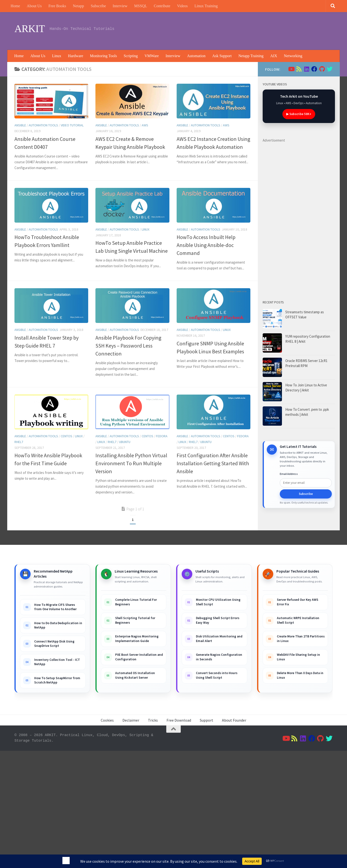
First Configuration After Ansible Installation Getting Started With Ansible (213, 463)
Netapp (78, 6)
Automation (196, 56)
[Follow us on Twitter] (330, 69)
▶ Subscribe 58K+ (299, 114)
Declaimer (131, 720)
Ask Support (222, 56)
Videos (182, 6)
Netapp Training (251, 56)
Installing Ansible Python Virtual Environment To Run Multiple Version (131, 463)
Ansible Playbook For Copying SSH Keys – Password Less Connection (128, 346)
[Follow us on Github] (322, 69)
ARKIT (30, 29)
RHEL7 (19, 442)
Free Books (57, 6)
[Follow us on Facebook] (314, 69)
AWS (145, 125)
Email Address (289, 474)
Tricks (153, 720)
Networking (293, 56)
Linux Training (206, 6)
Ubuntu (125, 442)
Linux (57, 56)
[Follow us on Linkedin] (307, 69)
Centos (67, 436)
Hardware (76, 56)
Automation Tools (43, 125)
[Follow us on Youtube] (291, 69)
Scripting (131, 56)
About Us (34, 6)
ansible (20, 125)
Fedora (162, 436)
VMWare (152, 56)
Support (207, 720)
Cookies (107, 720)
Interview (120, 6)
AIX (274, 56)
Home (15, 6)
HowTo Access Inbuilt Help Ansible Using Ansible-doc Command (206, 245)
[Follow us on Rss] (299, 69)
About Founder (234, 720)
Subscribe (98, 6)
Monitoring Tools (103, 56)
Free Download (179, 720)
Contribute (162, 6)
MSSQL (141, 6)
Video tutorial (72, 125)
